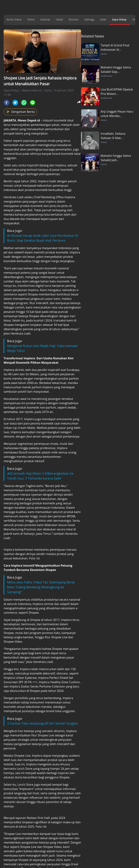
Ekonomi (73, 19)
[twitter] (15, 103)
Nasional (45, 19)
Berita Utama (14, 19)
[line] (33, 103)
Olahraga (89, 19)
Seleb (103, 19)
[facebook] (7, 103)
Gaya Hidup (119, 19)
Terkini (31, 19)
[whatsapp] (24, 103)
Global (59, 19)
